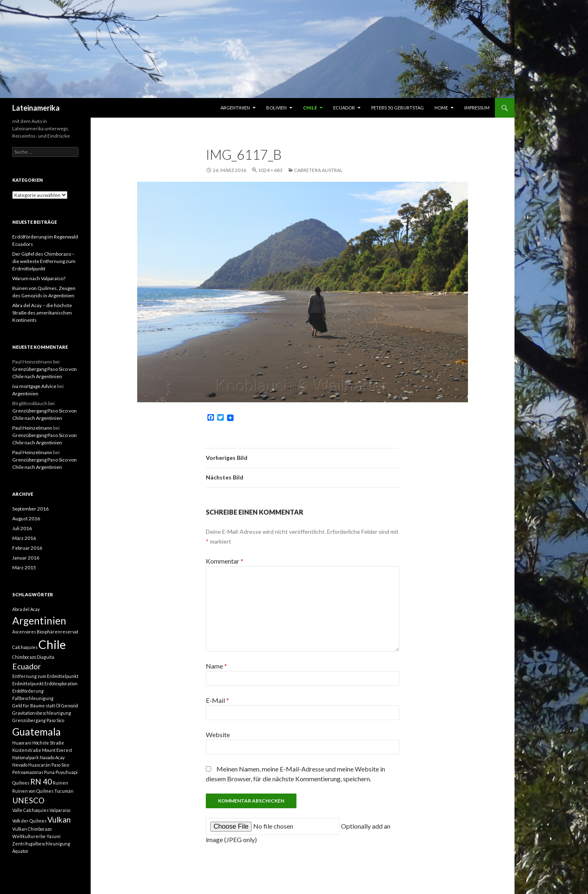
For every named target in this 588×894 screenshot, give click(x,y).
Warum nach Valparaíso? (39, 278)
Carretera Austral (318, 170)
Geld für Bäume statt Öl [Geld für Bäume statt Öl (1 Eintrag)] (36, 706)
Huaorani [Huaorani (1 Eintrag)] (22, 743)
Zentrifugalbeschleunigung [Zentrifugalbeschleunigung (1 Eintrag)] (41, 844)
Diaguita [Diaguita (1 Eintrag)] (46, 657)
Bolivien (276, 108)
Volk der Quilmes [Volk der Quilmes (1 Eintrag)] (29, 821)
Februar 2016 (27, 548)
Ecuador (344, 108)
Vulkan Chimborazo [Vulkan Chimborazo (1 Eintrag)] (32, 829)
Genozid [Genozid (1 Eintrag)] (70, 706)
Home (441, 108)
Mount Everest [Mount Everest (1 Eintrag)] (57, 750)
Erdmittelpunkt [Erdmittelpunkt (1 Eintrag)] (28, 683)
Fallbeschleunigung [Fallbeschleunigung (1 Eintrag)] (33, 698)
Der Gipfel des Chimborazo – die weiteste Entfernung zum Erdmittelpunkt (44, 261)
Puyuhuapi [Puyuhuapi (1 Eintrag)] (67, 772)
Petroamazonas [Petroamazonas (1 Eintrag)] (28, 772)
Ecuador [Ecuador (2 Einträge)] (27, 666)
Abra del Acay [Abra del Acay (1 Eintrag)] (26, 609)
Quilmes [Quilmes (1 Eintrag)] (21, 783)
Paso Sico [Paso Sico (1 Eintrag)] (60, 765)
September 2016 (30, 509)
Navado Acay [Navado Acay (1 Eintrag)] (52, 757)
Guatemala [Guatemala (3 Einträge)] (37, 732)
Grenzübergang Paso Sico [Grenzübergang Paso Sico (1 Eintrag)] (38, 720)
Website (218, 735)
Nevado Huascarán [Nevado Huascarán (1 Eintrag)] (31, 765)
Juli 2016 (22, 528)
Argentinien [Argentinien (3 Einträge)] (39, 621)
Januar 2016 (26, 558)
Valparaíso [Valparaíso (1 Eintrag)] (60, 810)
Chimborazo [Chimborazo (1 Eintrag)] (24, 657)
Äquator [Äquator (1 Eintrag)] (20, 851)
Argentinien (235, 108)
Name (216, 666)
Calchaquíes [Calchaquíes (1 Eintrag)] (25, 647)
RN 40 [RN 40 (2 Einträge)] (41, 781)
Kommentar (225, 561)
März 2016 (24, 538)
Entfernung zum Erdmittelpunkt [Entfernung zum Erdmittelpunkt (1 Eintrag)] (45, 676)
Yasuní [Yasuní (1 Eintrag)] (53, 836)
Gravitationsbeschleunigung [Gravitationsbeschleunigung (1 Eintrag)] (42, 713)
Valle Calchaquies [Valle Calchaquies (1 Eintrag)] (30, 810)
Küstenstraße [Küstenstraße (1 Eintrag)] (27, 750)
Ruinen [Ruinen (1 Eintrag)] (60, 783)
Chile (310, 108)
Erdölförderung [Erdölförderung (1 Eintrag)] (28, 691)
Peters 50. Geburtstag (398, 108)
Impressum (477, 108)
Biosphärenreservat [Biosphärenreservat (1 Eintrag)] (58, 632)
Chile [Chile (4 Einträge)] (52, 644)
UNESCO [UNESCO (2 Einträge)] (28, 800)
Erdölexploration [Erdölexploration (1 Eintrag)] (61, 683)
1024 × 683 (270, 170)
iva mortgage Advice (34, 386)
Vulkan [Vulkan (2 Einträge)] (59, 819)
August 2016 (26, 518)
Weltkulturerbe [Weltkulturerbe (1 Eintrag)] (29, 836)
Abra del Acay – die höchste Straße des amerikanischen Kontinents (42, 313)
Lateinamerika (36, 108)
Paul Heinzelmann (32, 428)
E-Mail (217, 700)
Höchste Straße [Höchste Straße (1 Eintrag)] (48, 743)
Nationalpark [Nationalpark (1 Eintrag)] (26, 757)
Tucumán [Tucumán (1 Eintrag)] (64, 791)
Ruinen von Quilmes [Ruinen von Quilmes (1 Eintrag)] (33, 791)
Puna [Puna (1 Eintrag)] (49, 772)
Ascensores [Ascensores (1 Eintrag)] (24, 632)
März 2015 (24, 567)
